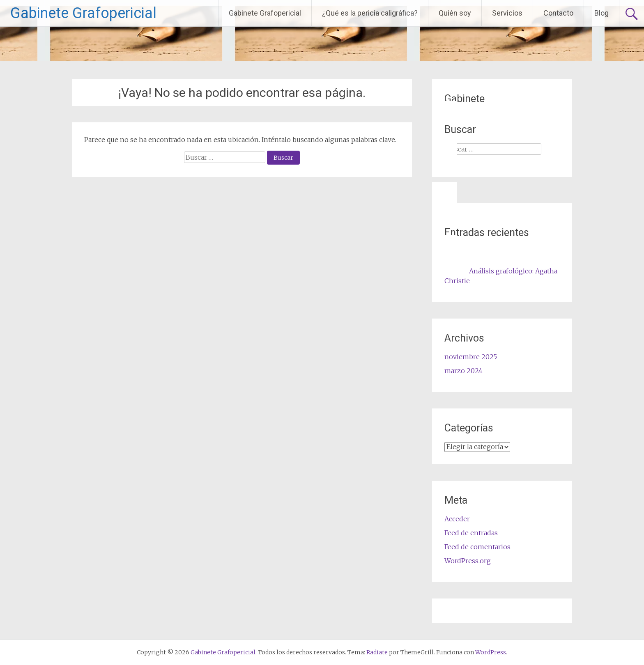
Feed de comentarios (477, 547)
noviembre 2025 (471, 357)
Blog (601, 13)
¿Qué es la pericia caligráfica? (370, 13)
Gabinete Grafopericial (83, 13)
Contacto (558, 13)
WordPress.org (468, 561)
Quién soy (455, 13)
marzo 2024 (463, 371)
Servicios (507, 13)
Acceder (457, 519)
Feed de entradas (471, 533)
